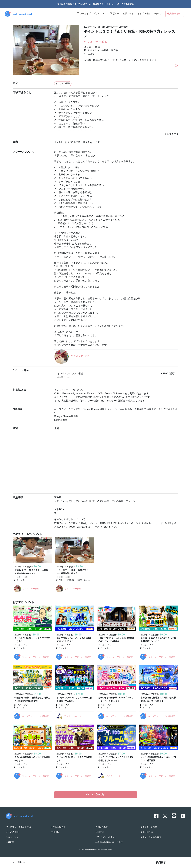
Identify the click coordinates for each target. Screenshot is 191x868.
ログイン (158, 14)
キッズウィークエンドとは (19, 827)
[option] (46, 49)
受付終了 (161, 863)
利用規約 (100, 832)
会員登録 (175, 14)
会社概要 (10, 843)
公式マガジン (12, 837)
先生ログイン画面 (149, 827)
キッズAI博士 (144, 14)
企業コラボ (128, 14)
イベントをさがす (95, 795)
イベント (100, 14)
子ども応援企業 (58, 827)
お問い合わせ (102, 827)
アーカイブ (84, 14)
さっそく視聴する (125, 4)
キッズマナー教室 (95, 42)
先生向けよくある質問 (151, 837)
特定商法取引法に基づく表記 (109, 843)
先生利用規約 (147, 832)
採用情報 (55, 832)
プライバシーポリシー (106, 837)
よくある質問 (12, 832)
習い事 (115, 14)
